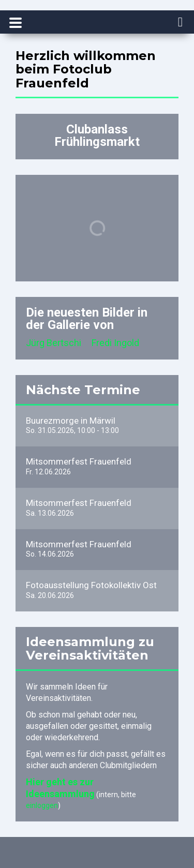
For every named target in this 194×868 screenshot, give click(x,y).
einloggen (42, 805)
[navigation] (181, 23)
